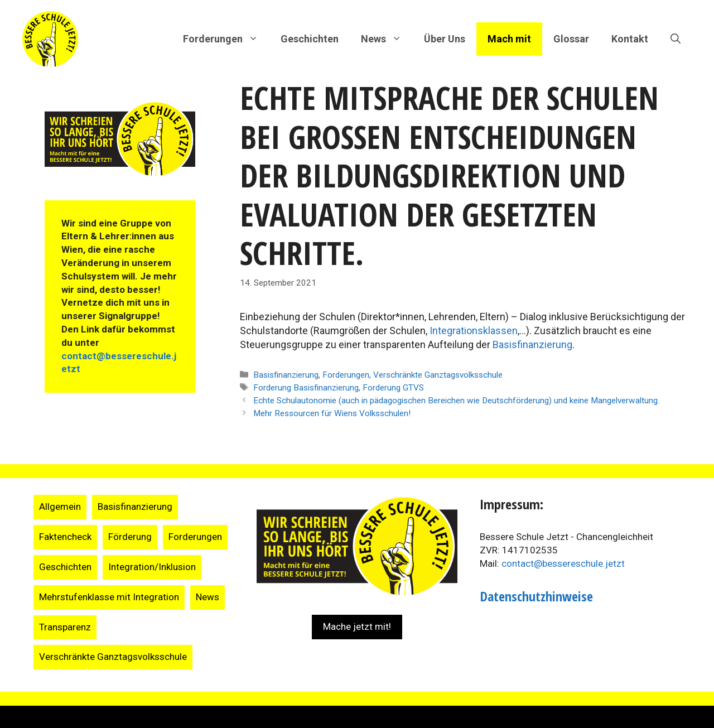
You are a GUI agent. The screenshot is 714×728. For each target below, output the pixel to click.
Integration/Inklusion (152, 567)
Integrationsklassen (474, 331)
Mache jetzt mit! (357, 626)
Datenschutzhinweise (536, 596)
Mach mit (509, 39)
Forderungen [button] (226, 39)
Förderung (130, 537)
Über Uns (445, 39)
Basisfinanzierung (532, 344)
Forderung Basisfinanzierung (306, 388)
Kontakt (630, 39)
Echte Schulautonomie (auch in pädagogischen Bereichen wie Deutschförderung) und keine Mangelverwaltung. (456, 401)
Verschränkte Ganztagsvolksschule (438, 375)
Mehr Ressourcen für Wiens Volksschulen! (332, 413)
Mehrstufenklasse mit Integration (109, 597)
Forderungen (346, 375)
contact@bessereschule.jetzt (563, 563)
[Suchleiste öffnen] (676, 39)
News (208, 597)
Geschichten (310, 39)
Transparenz (65, 627)
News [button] (387, 39)
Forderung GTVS (393, 388)
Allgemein (60, 507)
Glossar (571, 39)
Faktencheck (65, 537)
